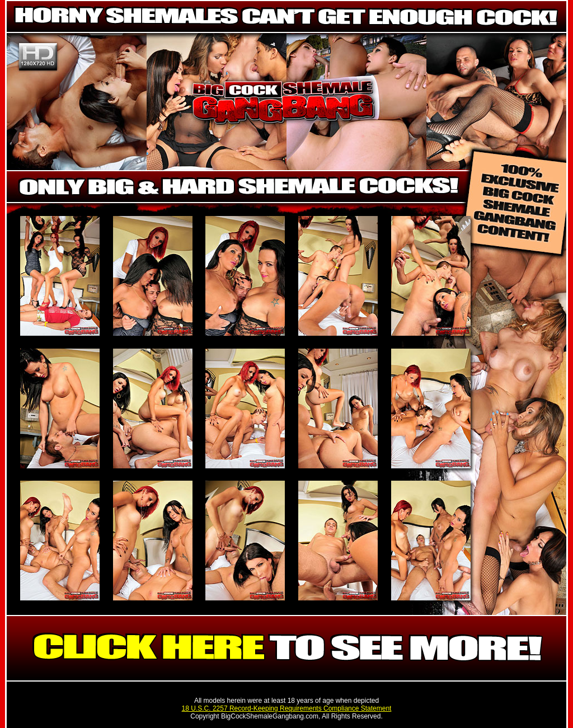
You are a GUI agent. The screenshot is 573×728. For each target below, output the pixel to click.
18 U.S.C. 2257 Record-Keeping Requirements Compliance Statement (287, 708)
